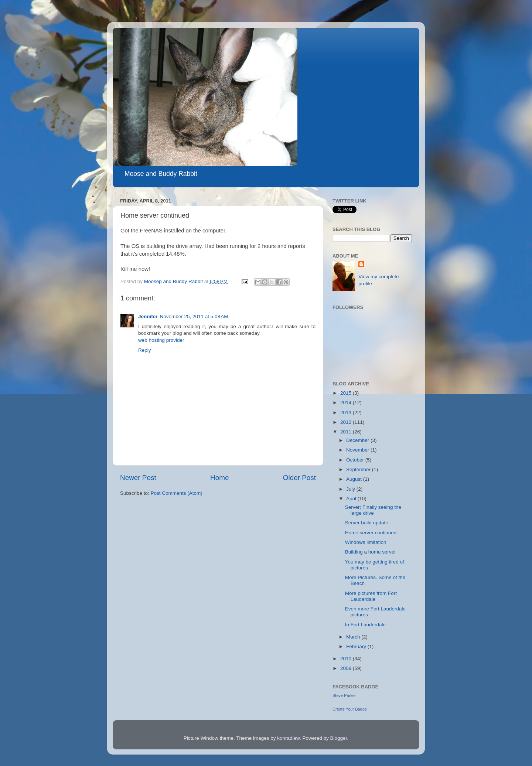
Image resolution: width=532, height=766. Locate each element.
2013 (347, 413)
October (356, 460)
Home (219, 478)
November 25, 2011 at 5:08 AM (194, 316)
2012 (347, 422)
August (355, 479)
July (351, 489)
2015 (347, 393)
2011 (347, 432)
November (358, 450)
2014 (347, 403)
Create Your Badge (350, 709)
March (354, 637)
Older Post (299, 478)
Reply (145, 350)
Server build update (367, 523)
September (359, 469)
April (352, 499)
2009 (347, 668)
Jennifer (148, 316)
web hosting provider (161, 340)
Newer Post (138, 478)
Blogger (339, 738)
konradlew (288, 738)
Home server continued (371, 533)
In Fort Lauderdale (365, 625)
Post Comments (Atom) (177, 493)
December (358, 440)
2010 (347, 659)
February (357, 646)
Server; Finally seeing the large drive (373, 510)
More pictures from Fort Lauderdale (371, 596)
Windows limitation (366, 542)
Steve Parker (344, 695)
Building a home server (371, 552)
